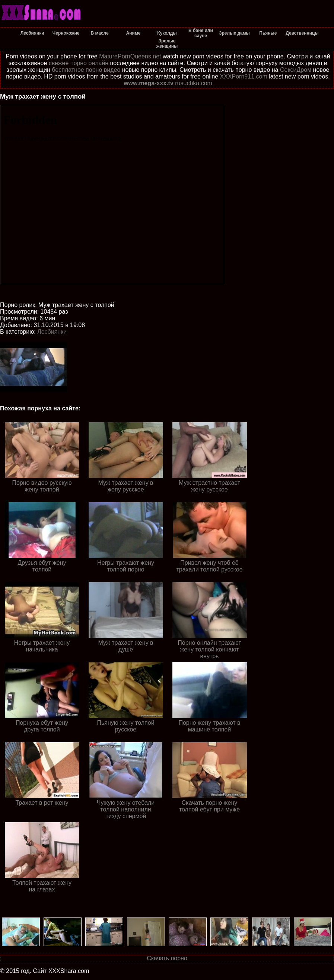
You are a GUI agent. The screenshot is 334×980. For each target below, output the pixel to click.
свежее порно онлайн (79, 63)
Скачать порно (167, 958)
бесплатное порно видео (86, 70)
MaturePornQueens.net (130, 56)
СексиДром (296, 70)
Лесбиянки (52, 332)
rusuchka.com (194, 83)
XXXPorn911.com (244, 76)
